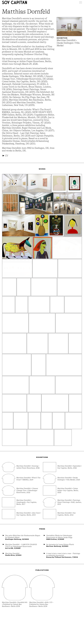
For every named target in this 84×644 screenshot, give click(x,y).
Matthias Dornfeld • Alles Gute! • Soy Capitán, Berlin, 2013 (29, 514)
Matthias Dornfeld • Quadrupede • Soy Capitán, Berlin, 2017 (27, 502)
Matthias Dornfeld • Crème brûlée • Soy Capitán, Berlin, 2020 (68, 490)
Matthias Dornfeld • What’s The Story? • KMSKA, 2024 (28, 479)
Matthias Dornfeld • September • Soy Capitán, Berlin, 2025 (70, 467)
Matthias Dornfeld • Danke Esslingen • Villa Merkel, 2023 (69, 479)
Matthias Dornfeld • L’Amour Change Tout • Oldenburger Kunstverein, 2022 (27, 490)
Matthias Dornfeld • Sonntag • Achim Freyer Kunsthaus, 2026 (28, 467)
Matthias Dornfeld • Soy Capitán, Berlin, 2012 (67, 514)
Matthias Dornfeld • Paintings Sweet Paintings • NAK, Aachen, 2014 (70, 502)
